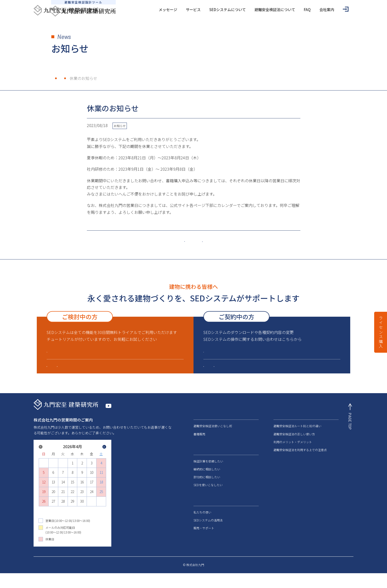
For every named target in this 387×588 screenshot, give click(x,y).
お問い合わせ (285, 512)
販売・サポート (119, 373)
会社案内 (300, 9)
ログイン (322, 9)
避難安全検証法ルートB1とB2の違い (297, 436)
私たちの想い (202, 523)
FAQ (280, 9)
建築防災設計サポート (309, 373)
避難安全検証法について (248, 9)
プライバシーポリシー (311, 580)
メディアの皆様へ (288, 485)
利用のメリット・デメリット (293, 452)
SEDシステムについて (201, 9)
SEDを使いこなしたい (208, 495)
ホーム (57, 78)
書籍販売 (199, 444)
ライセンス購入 (381, 332)
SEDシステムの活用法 (208, 530)
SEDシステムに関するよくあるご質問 (240, 373)
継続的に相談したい (207, 479)
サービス (166, 9)
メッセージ (141, 9)
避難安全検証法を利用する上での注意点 (300, 460)
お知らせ (80, 78)
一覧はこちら (195, 240)
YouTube (117, 419)
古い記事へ (231, 240)
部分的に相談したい (207, 487)
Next (87, 464)
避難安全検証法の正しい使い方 (294, 444)
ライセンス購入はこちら (75, 355)
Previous (58, 460)
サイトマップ (345, 580)
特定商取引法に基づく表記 (269, 580)
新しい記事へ (158, 241)
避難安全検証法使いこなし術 (213, 436)
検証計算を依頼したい (208, 471)
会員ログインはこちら (230, 355)
